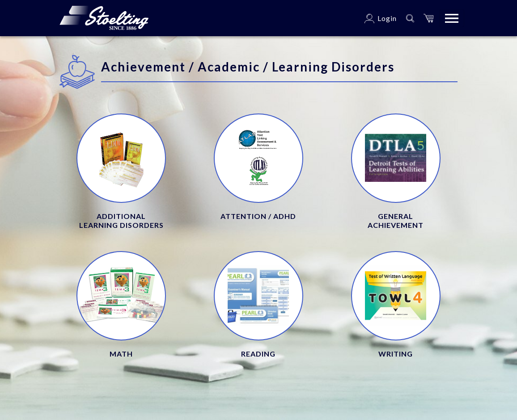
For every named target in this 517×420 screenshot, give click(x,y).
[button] (428, 18)
